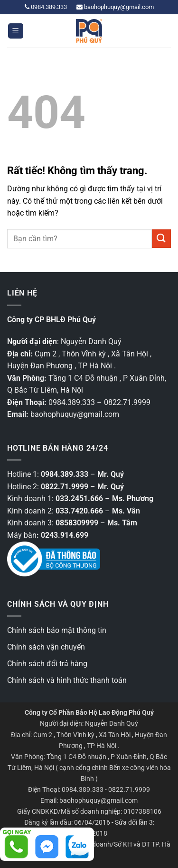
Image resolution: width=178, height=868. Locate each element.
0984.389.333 (46, 7)
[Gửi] (161, 239)
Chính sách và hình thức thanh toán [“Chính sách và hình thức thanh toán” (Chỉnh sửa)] (67, 680)
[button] (16, 31)
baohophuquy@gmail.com (115, 7)
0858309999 (77, 523)
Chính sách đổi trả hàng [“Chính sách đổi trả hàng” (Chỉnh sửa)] (47, 664)
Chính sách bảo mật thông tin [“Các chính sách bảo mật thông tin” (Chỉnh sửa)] (57, 630)
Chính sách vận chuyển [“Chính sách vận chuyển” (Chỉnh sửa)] (46, 647)
